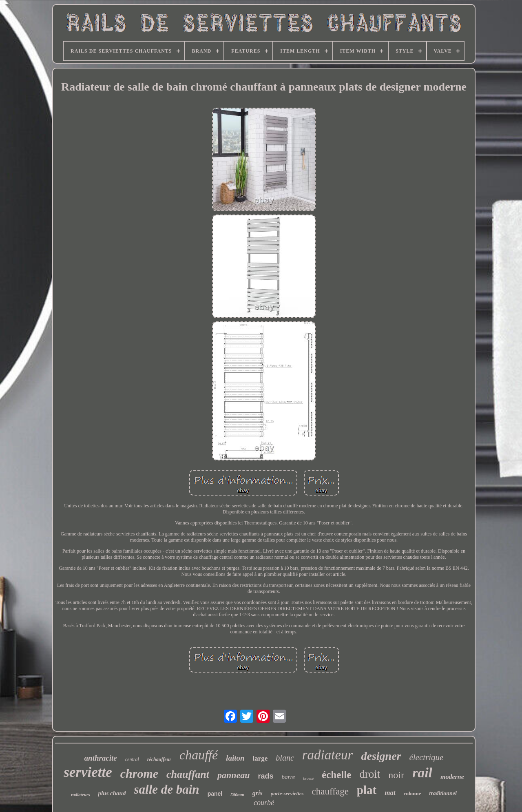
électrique (426, 757)
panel (215, 794)
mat (390, 793)
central (132, 759)
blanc (285, 758)
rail (422, 773)
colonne (413, 793)
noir (396, 775)
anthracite (101, 758)
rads (266, 776)
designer (381, 756)
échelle (336, 775)
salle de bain (166, 789)
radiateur (328, 755)
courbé (264, 803)
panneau (233, 775)
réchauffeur (159, 759)
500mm (237, 794)
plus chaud (112, 793)
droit (370, 774)
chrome (139, 773)
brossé (308, 778)
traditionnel (443, 793)
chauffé (199, 755)
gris (258, 793)
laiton (235, 758)
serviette (88, 772)
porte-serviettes (287, 793)
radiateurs (80, 794)
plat (367, 790)
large (260, 758)
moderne (452, 777)
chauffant (188, 774)
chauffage (330, 791)
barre (289, 777)
